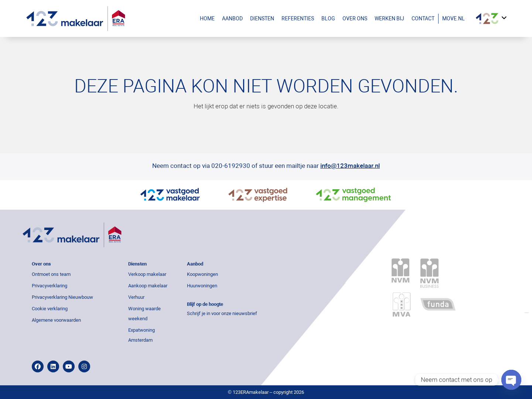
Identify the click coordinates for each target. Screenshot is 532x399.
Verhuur (136, 297)
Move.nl (453, 18)
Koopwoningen (202, 274)
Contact (423, 18)
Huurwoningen (202, 286)
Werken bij (389, 18)
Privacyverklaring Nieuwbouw (62, 297)
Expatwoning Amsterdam (141, 335)
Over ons (355, 18)
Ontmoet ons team (51, 274)
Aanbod (234, 18)
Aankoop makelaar (148, 286)
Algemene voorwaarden (56, 320)
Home (207, 18)
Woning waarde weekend (144, 314)
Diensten (262, 18)
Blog (328, 18)
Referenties (298, 18)
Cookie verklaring (50, 309)
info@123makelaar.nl (350, 166)
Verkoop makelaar (147, 274)
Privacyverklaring (50, 286)
